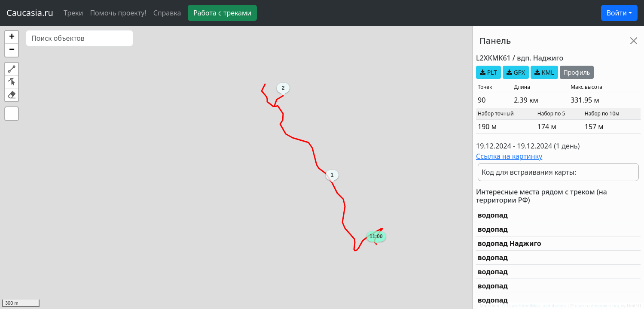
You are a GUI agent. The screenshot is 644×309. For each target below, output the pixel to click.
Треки (73, 13)
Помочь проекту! (118, 13)
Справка (167, 13)
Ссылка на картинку (509, 156)
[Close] (634, 41)
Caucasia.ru (30, 13)
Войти (617, 13)
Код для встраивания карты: (529, 172)
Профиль (577, 72)
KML (544, 72)
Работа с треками (222, 13)
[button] (12, 37)
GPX (516, 72)
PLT (488, 72)
